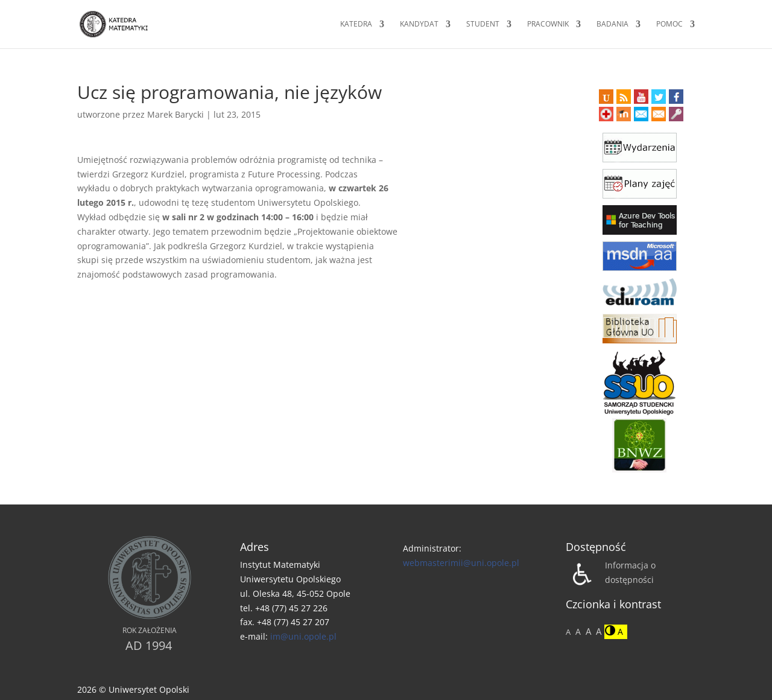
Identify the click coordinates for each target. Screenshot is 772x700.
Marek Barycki (176, 114)
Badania (612, 24)
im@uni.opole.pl (303, 636)
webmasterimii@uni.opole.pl (461, 563)
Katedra (356, 24)
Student (483, 24)
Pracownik (548, 24)
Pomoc (669, 24)
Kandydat (419, 24)
